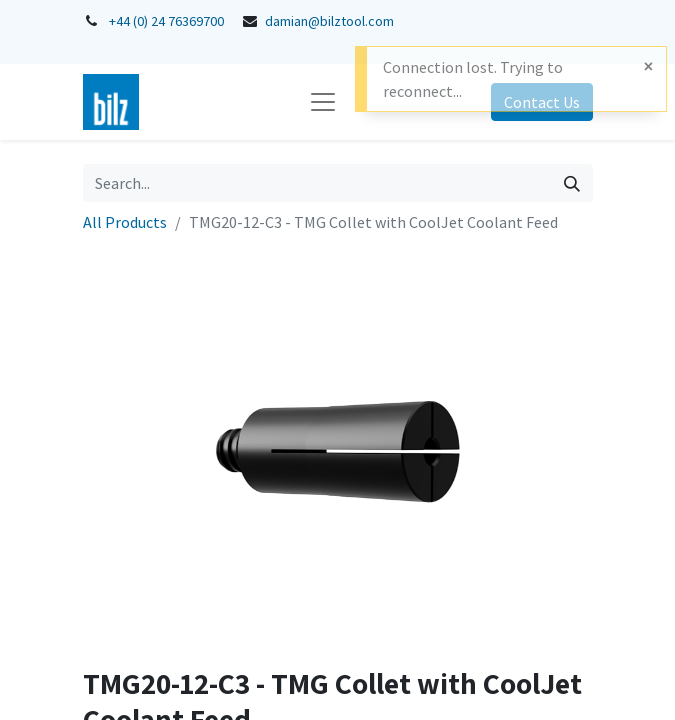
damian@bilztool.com (329, 21)
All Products (125, 222)
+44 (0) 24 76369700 (166, 21)
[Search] (572, 183)
